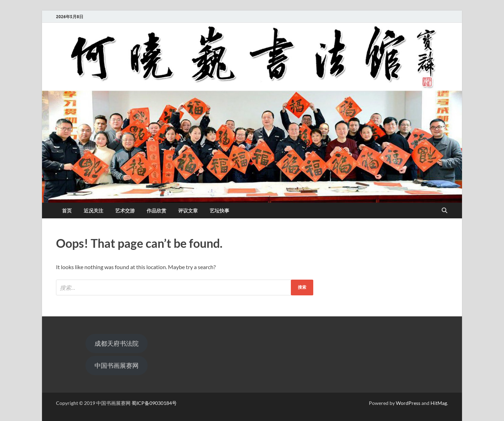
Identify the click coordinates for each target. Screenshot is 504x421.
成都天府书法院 (117, 343)
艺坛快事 (219, 211)
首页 (67, 211)
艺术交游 (125, 211)
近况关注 (93, 211)
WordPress (408, 403)
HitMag (439, 403)
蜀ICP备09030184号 (154, 403)
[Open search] (444, 211)
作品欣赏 (156, 211)
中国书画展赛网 (117, 365)
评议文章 (188, 211)
